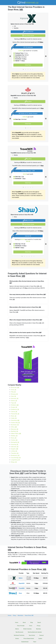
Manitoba (38, 629)
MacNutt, (14, 431)
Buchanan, (15, 425)
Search (39, 622)
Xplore (21, 578)
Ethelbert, (15, 405)
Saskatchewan (25, 642)
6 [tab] (34, 256)
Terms (31, 626)
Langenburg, (15, 460)
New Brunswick (19, 632)
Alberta (17, 629)
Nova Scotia (32, 635)
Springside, (15, 442)
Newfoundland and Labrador (35, 632)
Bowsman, (15, 387)
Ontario (17, 639)
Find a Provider (21, 626)
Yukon (35, 642)
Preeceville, (15, 414)
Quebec (40, 639)
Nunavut (42, 635)
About (24, 622)
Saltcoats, (15, 447)
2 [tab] (26, 69)
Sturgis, (14, 407)
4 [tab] (30, 69)
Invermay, (15, 444)
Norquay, (14, 394)
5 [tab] (33, 69)
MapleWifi (22, 583)
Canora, (14, 412)
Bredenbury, (15, 455)
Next (46, 56)
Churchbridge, (16, 458)
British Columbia (27, 629)
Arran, (14, 390)
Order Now (28, 65)
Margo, (14, 462)
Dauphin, (15, 449)
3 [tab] (28, 69)
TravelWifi (22, 588)
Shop (32, 622)
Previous (10, 56)
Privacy (39, 626)
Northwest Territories (19, 635)
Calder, (14, 418)
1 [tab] (23, 69)
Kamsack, (15, 398)
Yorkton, (14, 440)
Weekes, (14, 436)
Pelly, (13, 392)
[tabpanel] (28, 56)
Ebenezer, (15, 429)
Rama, (14, 438)
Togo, (13, 403)
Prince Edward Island (29, 639)
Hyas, (13, 396)
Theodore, (15, 453)
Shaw (20, 593)
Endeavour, (15, 409)
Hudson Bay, (15, 423)
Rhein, (14, 416)
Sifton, (14, 427)
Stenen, (14, 401)
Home (17, 622)
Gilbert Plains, (16, 434)
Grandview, (15, 420)
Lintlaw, (14, 451)
